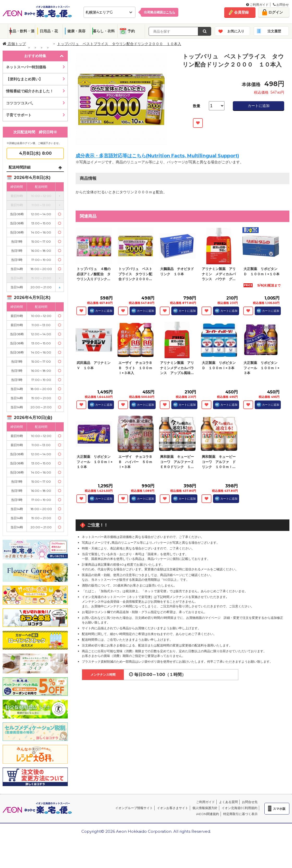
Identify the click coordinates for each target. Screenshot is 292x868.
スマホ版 (279, 809)
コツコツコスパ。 (21, 103)
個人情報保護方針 (205, 808)
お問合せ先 (250, 802)
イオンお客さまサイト (173, 808)
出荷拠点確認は (160, 12)
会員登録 (241, 12)
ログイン (276, 12)
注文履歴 (274, 31)
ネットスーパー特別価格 (26, 67)
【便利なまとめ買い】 (24, 79)
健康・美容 (76, 31)
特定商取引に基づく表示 (240, 814)
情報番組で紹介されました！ (30, 91)
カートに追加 (259, 106)
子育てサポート (19, 115)
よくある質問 (228, 802)
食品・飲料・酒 (22, 31)
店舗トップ (14, 44)
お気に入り (236, 31)
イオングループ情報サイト (134, 808)
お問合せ (281, 5)
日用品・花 (49, 31)
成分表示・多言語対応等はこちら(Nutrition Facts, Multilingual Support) (157, 156)
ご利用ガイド (257, 5)
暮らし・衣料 (104, 31)
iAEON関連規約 (208, 814)
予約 (131, 31)
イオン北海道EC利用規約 (239, 808)
